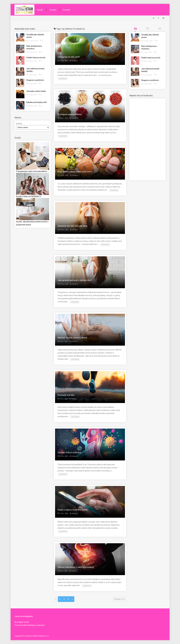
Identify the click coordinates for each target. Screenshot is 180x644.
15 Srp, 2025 (63, 61)
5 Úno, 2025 (63, 399)
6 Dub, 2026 (32, 84)
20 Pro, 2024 (63, 456)
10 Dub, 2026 (32, 41)
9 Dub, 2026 (32, 52)
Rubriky (40, 10)
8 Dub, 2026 (32, 61)
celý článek (63, 79)
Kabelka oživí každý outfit (37, 102)
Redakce (74, 61)
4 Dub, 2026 (32, 106)
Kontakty (67, 10)
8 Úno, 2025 (63, 341)
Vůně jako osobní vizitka (36, 91)
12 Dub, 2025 (63, 175)
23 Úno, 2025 (63, 230)
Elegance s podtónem (35, 80)
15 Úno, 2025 (63, 284)
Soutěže (53, 10)
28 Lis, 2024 (62, 571)
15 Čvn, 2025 (63, 118)
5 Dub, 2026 (32, 95)
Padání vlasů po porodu (36, 58)
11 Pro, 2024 (63, 514)
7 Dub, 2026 (32, 75)
